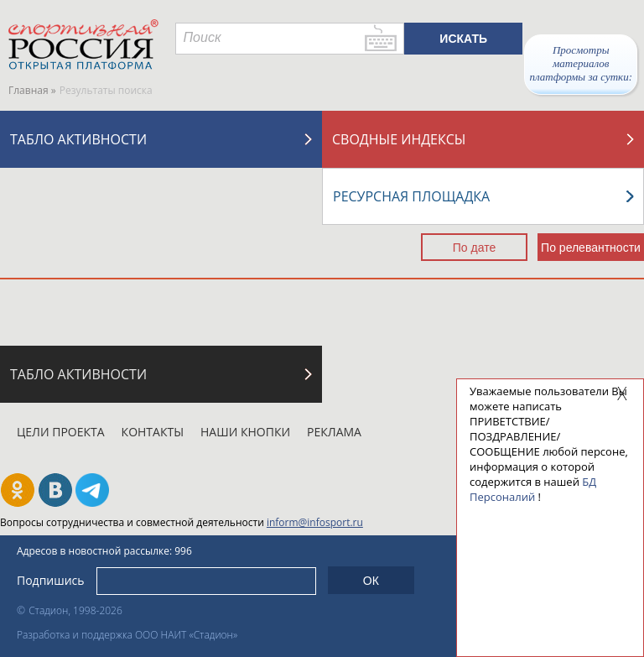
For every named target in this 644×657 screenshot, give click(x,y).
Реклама (334, 432)
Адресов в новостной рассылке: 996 (104, 551)
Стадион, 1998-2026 (75, 610)
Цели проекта (61, 432)
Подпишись (51, 580)
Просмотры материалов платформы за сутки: (581, 63)
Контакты (153, 432)
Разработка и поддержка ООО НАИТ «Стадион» (127, 635)
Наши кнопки (245, 432)
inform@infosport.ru (315, 522)
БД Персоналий (533, 489)
